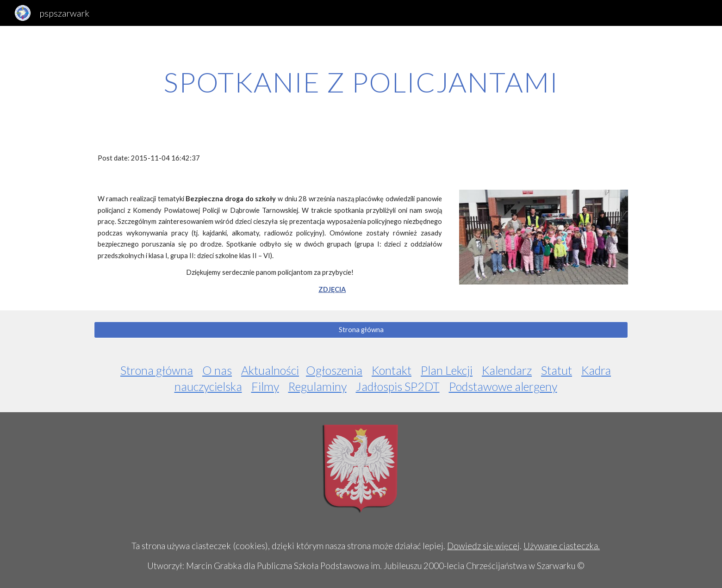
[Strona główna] (361, 329)
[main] (361, 82)
